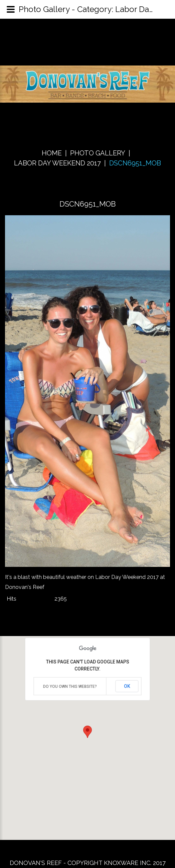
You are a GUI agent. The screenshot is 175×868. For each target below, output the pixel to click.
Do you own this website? (70, 687)
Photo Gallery (98, 153)
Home (52, 153)
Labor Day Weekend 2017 (57, 163)
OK (127, 686)
